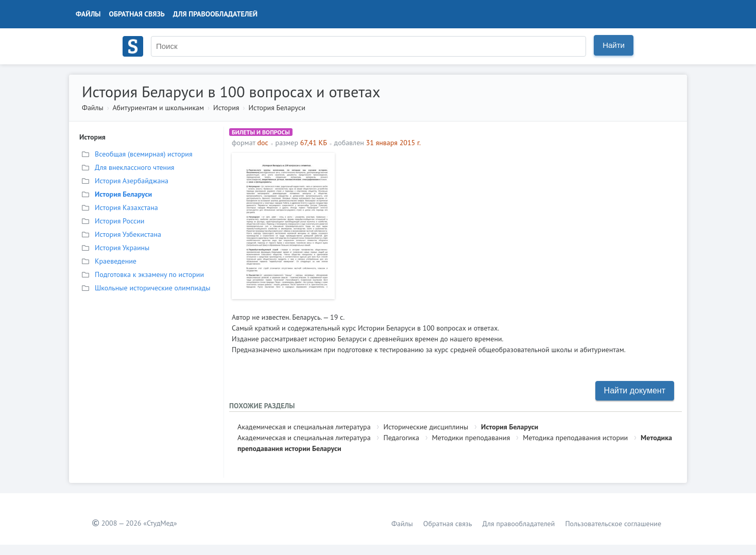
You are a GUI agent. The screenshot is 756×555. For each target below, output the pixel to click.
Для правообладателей (215, 14)
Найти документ (635, 391)
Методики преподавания (471, 438)
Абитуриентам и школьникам (158, 108)
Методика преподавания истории (575, 438)
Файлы (88, 14)
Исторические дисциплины (426, 427)
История (226, 108)
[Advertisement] (510, 225)
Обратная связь (137, 14)
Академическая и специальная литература (304, 427)
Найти (614, 45)
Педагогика (401, 438)
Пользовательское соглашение (613, 524)
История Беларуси (277, 108)
